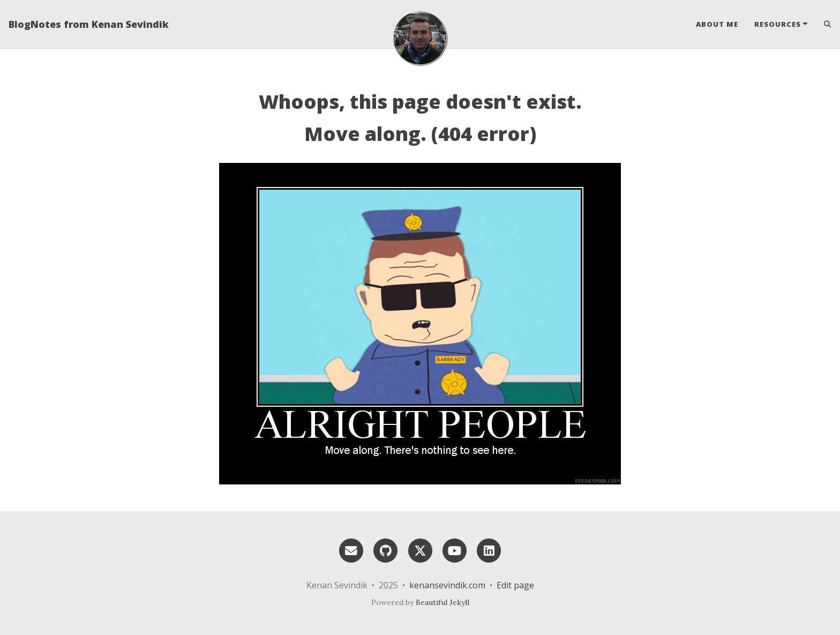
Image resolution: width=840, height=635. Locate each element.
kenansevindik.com (447, 585)
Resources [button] (778, 24)
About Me (717, 24)
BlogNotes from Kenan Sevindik (89, 24)
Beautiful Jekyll (442, 602)
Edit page (515, 585)
